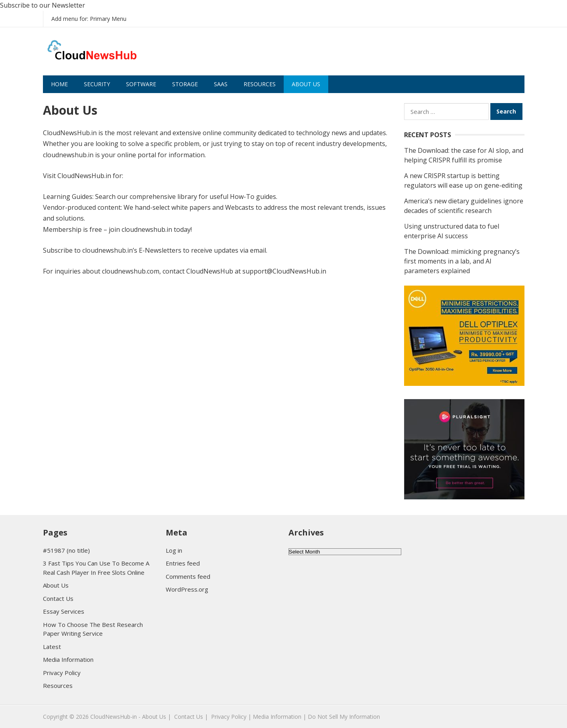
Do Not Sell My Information (344, 717)
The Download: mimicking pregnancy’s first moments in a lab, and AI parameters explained (462, 261)
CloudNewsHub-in (114, 717)
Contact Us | (191, 717)
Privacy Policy (62, 673)
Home (59, 84)
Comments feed (188, 576)
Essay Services (64, 611)
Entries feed (183, 563)
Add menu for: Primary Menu (89, 19)
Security (97, 84)
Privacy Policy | (231, 717)
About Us (306, 84)
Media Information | (279, 717)
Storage (185, 84)
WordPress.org (187, 589)
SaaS (221, 84)
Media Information (68, 659)
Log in (174, 550)
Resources (260, 84)
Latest (52, 647)
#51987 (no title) (66, 550)
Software (141, 84)
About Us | (156, 717)
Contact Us (58, 598)
